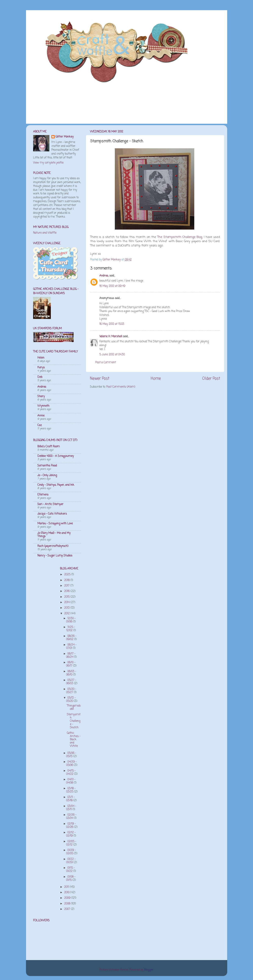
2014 (67, 602)
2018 (67, 580)
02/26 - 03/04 (71, 817)
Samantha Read (47, 466)
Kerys (41, 368)
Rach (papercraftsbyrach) (53, 546)
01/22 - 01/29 (71, 861)
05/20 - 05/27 (71, 691)
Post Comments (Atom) (121, 387)
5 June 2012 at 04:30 (112, 355)
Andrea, (104, 276)
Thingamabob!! (74, 707)
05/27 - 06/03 (71, 682)
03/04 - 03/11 (71, 808)
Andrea (42, 387)
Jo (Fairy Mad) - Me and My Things (54, 535)
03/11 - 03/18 (71, 799)
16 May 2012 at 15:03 (112, 324)
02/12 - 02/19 (71, 834)
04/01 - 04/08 (71, 781)
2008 (68, 904)
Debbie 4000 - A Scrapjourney (56, 456)
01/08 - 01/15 (71, 879)
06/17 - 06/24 (71, 655)
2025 (68, 575)
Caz (40, 425)
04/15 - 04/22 (71, 772)
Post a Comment (106, 363)
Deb (40, 377)
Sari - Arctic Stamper (50, 504)
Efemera (43, 495)
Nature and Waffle (45, 233)
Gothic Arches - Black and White (74, 740)
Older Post (211, 379)
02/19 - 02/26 (71, 826)
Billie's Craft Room (49, 447)
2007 (68, 909)
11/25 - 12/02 (71, 629)
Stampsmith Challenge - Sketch (74, 721)
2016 (67, 591)
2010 (67, 893)
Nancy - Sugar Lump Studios (55, 556)
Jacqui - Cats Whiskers (52, 514)
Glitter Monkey (65, 137)
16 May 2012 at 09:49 (112, 286)
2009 (68, 898)
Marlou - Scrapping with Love (55, 524)
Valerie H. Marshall (111, 337)
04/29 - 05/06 (71, 764)
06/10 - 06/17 (71, 664)
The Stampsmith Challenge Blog (180, 237)
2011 (67, 887)
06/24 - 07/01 (71, 647)
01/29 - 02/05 (71, 852)
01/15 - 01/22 (71, 870)
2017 (67, 586)
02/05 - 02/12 (71, 843)
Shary (41, 396)
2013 (67, 608)
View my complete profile (48, 163)
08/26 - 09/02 (71, 638)
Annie (41, 416)
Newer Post (100, 379)
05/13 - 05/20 (71, 700)
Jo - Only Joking (47, 475)
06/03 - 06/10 (71, 673)
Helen (41, 358)
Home (156, 379)
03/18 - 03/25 (71, 790)
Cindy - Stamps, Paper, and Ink (56, 485)
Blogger (149, 970)
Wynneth (43, 406)
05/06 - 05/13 (71, 755)
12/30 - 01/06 (71, 620)
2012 (67, 614)
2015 (67, 597)
